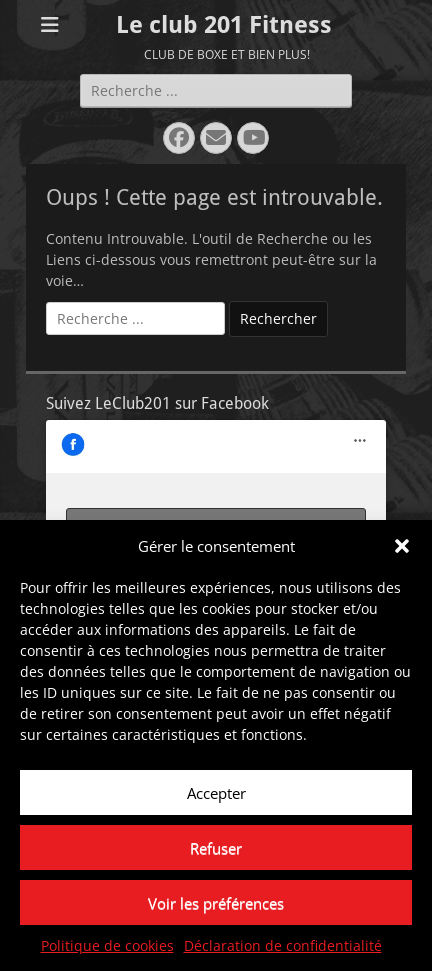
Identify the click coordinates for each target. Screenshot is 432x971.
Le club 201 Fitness (224, 25)
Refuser (216, 848)
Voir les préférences (216, 903)
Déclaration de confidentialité (283, 946)
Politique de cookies (107, 946)
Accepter (216, 793)
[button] (402, 546)
